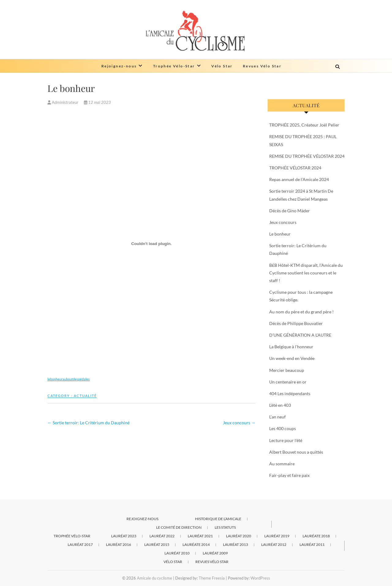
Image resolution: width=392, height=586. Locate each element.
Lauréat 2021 (200, 536)
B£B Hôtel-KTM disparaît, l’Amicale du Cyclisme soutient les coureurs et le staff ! (306, 273)
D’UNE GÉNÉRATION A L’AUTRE (300, 335)
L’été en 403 (280, 405)
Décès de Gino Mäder (290, 211)
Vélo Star (222, 66)
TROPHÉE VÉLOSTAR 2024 (295, 168)
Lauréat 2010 (177, 553)
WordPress (260, 578)
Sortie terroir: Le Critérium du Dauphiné (89, 423)
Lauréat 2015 (157, 544)
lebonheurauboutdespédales (69, 379)
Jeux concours (239, 423)
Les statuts (225, 527)
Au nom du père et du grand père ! (302, 312)
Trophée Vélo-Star (174, 66)
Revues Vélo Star (262, 66)
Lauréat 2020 (239, 536)
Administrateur (63, 102)
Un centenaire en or (288, 382)
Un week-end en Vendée (292, 358)
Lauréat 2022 (162, 536)
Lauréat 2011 (312, 544)
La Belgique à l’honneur (291, 347)
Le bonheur (280, 234)
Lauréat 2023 (124, 536)
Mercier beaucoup (287, 370)
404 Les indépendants (290, 393)
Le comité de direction (179, 527)
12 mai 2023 (97, 102)
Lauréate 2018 (316, 536)
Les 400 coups (283, 428)
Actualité (85, 396)
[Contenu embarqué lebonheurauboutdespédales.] (151, 244)
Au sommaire (282, 464)
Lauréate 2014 (196, 544)
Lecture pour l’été (286, 440)
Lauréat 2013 (236, 544)
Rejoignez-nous (119, 66)
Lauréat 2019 (277, 536)
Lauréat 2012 (274, 544)
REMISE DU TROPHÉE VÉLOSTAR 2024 (307, 156)
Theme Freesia (212, 578)
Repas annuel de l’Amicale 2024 (299, 179)
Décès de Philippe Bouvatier (296, 323)
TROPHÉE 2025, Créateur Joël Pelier (304, 125)
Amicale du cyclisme (155, 578)
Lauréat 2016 (119, 544)
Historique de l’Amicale (218, 519)
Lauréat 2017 (80, 544)
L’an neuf (277, 417)
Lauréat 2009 (215, 553)
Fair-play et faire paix (289, 475)
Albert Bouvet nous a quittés (296, 452)
